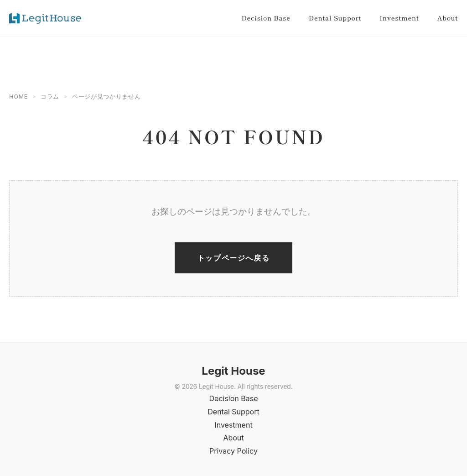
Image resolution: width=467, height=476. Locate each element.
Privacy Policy (233, 451)
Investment (399, 18)
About (448, 18)
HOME (18, 97)
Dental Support (335, 18)
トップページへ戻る (233, 258)
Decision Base (266, 18)
